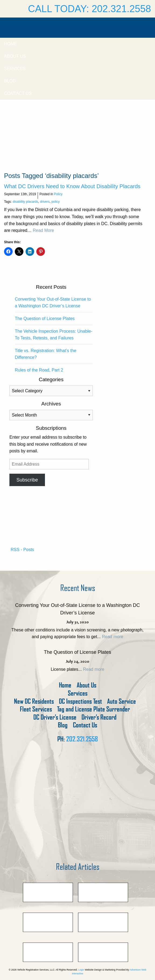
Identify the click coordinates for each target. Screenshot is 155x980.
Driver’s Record (99, 717)
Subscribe (27, 480)
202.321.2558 (82, 739)
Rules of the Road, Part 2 (39, 370)
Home (10, 44)
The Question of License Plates (45, 319)
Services (15, 69)
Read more (113, 637)
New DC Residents (34, 701)
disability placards (25, 202)
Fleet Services (36, 709)
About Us (15, 56)
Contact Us (18, 93)
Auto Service (121, 701)
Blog (10, 81)
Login (81, 970)
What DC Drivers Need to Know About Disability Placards (72, 186)
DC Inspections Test (80, 701)
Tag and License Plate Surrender (94, 709)
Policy (58, 194)
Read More (43, 230)
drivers (45, 202)
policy (56, 202)
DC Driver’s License (55, 717)
